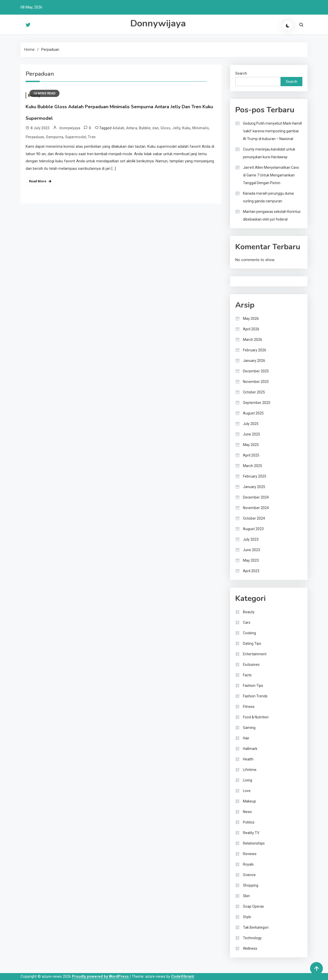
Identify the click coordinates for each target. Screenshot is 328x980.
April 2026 (251, 329)
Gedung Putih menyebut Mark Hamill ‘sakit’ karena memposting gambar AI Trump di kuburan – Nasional (272, 131)
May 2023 (251, 560)
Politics (249, 822)
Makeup (249, 801)
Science (249, 875)
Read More (38, 181)
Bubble (145, 128)
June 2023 (252, 550)
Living (248, 780)
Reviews (250, 854)
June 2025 (252, 434)
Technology (252, 938)
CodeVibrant (183, 976)
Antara (132, 128)
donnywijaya (70, 128)
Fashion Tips (253, 686)
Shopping (251, 885)
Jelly (176, 128)
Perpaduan (35, 137)
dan (155, 128)
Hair (246, 738)
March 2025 (253, 466)
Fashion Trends (255, 696)
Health (248, 759)
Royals (248, 864)
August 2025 (253, 413)
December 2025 (256, 371)
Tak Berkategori (256, 927)
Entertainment (255, 654)
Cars (247, 622)
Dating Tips (252, 644)
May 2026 (251, 319)
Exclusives (251, 665)
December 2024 (256, 497)
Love (247, 791)
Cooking (249, 633)
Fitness (249, 707)
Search (241, 73)
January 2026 (254, 361)
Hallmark (250, 749)
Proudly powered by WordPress (101, 976)
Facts (247, 675)
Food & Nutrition (256, 717)
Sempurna (55, 137)
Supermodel (76, 137)
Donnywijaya (158, 23)
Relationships (254, 843)
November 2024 (256, 508)
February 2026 (255, 350)
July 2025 (251, 424)
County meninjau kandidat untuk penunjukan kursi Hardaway (269, 153)
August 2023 (253, 529)
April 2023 (251, 571)
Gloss (165, 128)
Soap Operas (253, 906)
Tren (92, 137)
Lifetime (250, 770)
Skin (246, 896)
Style (247, 917)
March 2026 (253, 340)
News (247, 812)
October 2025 (254, 392)
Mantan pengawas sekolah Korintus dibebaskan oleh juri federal (272, 215)
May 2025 (251, 445)
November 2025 (256, 382)
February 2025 (255, 476)
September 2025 (257, 403)
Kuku (186, 128)
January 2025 (254, 487)
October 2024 (254, 518)
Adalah (118, 128)
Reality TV (251, 833)
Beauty (249, 612)
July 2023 (251, 539)
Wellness (250, 948)
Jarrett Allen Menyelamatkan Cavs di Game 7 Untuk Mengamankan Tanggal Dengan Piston (271, 175)
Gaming (249, 728)
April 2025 (251, 455)
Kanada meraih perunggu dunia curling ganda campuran (268, 197)
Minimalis (201, 128)
